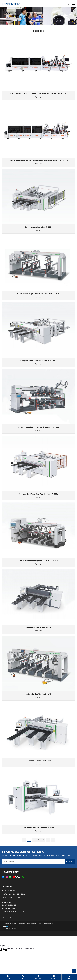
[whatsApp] (10, 877)
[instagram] (7, 877)
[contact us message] (38, 977)
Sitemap (5, 918)
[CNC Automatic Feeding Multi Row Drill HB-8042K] (38, 535)
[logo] (11, 4)
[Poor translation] (5, 950)
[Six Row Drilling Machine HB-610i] (38, 668)
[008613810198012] (23, 977)
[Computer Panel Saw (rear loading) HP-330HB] (38, 335)
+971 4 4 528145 (10, 908)
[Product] (54, 977)
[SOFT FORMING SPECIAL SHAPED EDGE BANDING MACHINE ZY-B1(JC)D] (38, 68)
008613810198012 (11, 891)
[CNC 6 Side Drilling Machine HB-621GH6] (38, 802)
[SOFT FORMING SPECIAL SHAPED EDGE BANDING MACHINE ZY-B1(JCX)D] (38, 134)
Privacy (12, 918)
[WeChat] (23, 877)
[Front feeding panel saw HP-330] (38, 735)
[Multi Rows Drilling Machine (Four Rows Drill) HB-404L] (38, 268)
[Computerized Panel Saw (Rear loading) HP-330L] (38, 468)
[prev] (24, 840)
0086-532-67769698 (12, 897)
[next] (53, 840)
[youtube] (16, 877)
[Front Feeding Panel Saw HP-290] (38, 601)
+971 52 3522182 (10, 905)
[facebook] (3, 877)
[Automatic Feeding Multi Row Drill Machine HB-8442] (38, 401)
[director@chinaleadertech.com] (8, 977)
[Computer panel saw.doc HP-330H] (38, 201)
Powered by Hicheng (10, 928)
